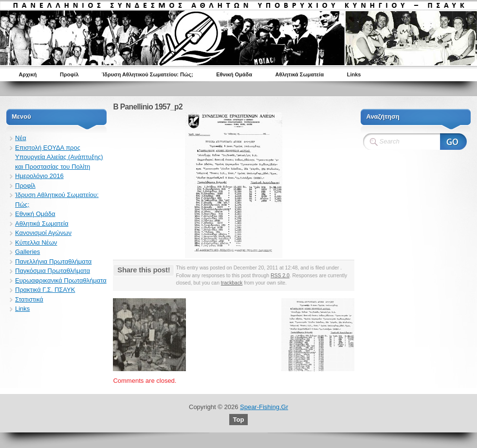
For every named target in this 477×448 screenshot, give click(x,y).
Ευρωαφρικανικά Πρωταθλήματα (61, 280)
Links (354, 74)
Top (239, 420)
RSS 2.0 (280, 276)
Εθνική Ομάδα (234, 74)
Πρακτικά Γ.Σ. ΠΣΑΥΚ (45, 290)
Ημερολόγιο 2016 (39, 176)
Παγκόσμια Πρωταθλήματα (53, 271)
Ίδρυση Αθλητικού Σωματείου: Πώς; (147, 74)
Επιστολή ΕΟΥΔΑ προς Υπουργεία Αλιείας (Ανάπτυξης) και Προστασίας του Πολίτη (59, 157)
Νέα (21, 138)
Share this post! (144, 270)
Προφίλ (69, 74)
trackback (232, 283)
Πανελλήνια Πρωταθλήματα (53, 261)
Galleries (28, 252)
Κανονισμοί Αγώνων (43, 233)
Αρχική (28, 74)
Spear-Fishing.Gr (264, 407)
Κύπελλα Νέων (36, 242)
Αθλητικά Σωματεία (300, 74)
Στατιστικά (29, 299)
